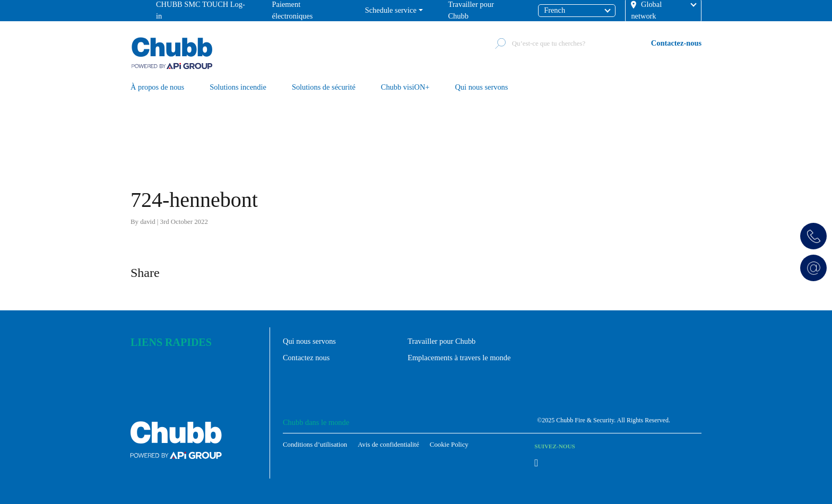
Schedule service (391, 10)
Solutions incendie (238, 88)
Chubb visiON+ (405, 88)
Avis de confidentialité (388, 445)
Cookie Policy (449, 445)
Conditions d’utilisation (315, 445)
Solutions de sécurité (324, 88)
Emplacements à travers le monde (459, 358)
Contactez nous (306, 358)
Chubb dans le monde (316, 422)
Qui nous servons (481, 88)
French (554, 10)
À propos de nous (157, 88)
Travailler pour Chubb (441, 341)
